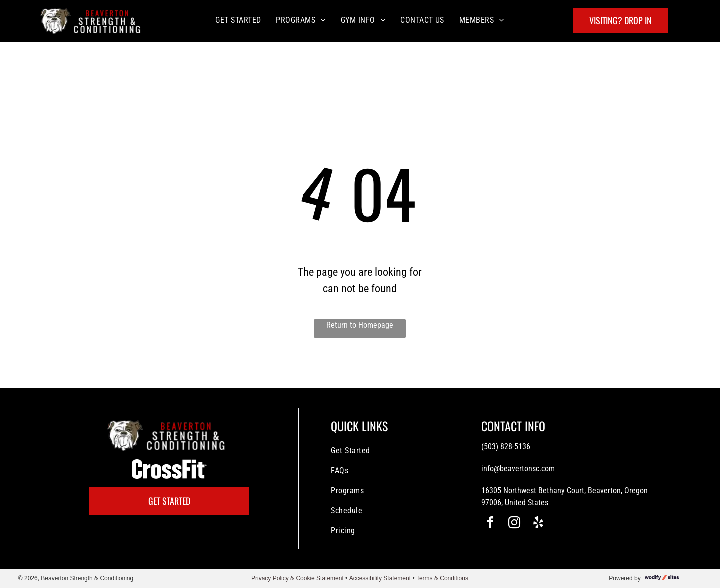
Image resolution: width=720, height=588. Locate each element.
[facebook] (490, 524)
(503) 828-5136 (506, 447)
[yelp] (538, 524)
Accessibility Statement (380, 578)
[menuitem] (238, 20)
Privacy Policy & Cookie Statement (298, 578)
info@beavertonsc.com (518, 469)
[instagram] (514, 524)
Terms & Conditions (442, 578)
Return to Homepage (360, 325)
